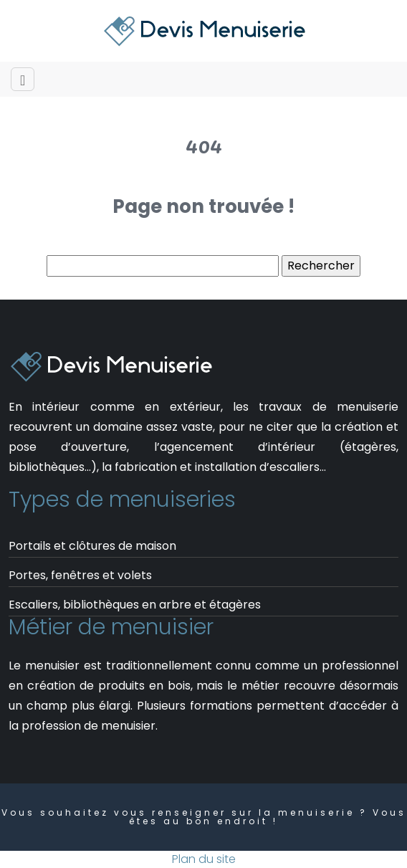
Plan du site (204, 859)
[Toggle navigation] (23, 79)
